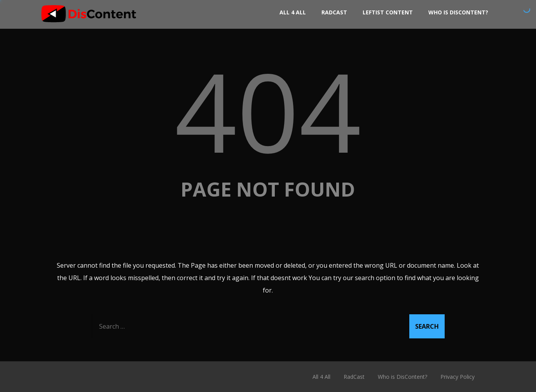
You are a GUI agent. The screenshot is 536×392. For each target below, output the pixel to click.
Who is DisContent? (458, 12)
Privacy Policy (457, 377)
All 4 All (293, 12)
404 (268, 111)
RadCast (334, 12)
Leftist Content (388, 12)
